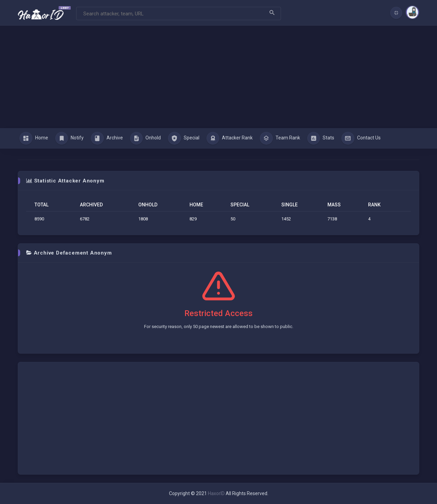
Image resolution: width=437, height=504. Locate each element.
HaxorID (216, 493)
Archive (107, 138)
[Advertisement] (218, 77)
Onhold (146, 138)
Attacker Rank (230, 138)
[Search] (179, 13)
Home (34, 138)
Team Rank (280, 138)
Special (184, 138)
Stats (321, 138)
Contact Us (361, 138)
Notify (70, 138)
